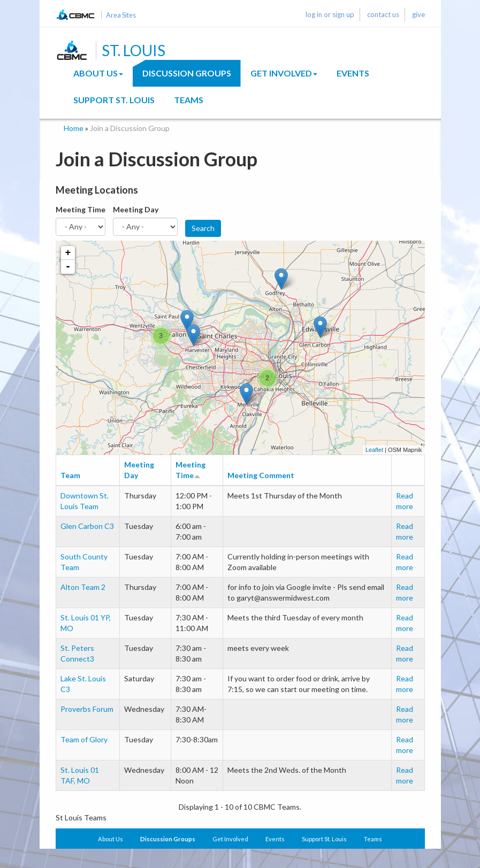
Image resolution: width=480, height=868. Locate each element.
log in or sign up (330, 14)
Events (353, 73)
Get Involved (284, 73)
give (418, 14)
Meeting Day (136, 209)
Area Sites (121, 15)
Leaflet (374, 450)
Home (74, 128)
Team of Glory (84, 739)
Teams (189, 100)
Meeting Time (81, 209)
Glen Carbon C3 (87, 526)
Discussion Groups (187, 73)
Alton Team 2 (83, 587)
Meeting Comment (261, 475)
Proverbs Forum (87, 709)
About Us (98, 73)
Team (70, 475)
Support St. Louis (114, 100)
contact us (383, 14)
